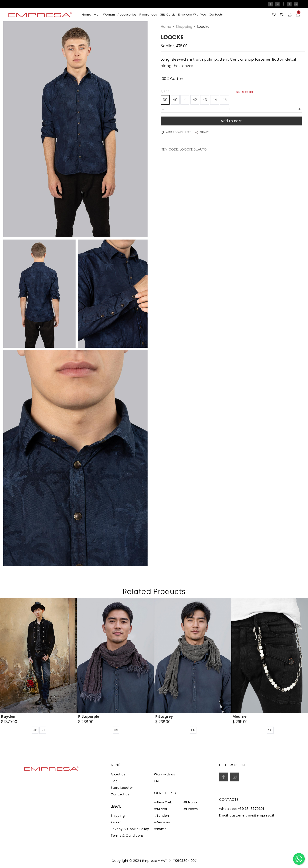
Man (97, 15)
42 (195, 100)
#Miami (160, 809)
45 (225, 100)
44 (215, 100)
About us (118, 774)
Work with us (164, 774)
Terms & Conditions (127, 836)
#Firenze (191, 809)
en (296, 4)
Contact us (120, 794)
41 (185, 100)
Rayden (8, 716)
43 (205, 100)
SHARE (202, 133)
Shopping (186, 27)
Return (116, 822)
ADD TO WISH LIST (176, 133)
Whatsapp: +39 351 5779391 (242, 809)
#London (162, 816)
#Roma (160, 829)
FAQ (157, 781)
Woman (109, 15)
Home (86, 15)
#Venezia (162, 822)
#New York (163, 802)
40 (175, 100)
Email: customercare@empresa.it (247, 815)
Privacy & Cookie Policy (130, 829)
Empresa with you (192, 15)
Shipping (118, 816)
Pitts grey (164, 716)
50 (43, 730)
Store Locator (122, 788)
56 (270, 730)
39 (165, 100)
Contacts (216, 15)
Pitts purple (89, 716)
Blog (114, 781)
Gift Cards (168, 15)
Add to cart (231, 121)
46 (35, 730)
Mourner (240, 716)
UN (116, 730)
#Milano (190, 802)
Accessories (127, 15)
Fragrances (148, 15)
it (289, 4)
